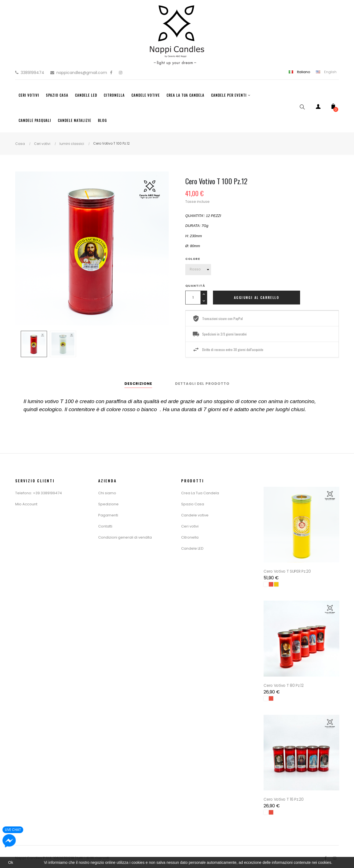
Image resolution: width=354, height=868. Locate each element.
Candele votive (195, 515)
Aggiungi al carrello (257, 297)
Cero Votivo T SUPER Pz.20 (288, 570)
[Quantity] (193, 298)
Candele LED (192, 548)
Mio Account (26, 504)
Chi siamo (107, 493)
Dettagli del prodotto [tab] (202, 384)
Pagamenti (108, 515)
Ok (11, 862)
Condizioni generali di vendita (125, 537)
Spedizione (108, 504)
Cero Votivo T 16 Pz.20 (284, 797)
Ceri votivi (190, 526)
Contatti (105, 526)
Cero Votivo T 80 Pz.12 (284, 683)
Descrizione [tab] (138, 384)
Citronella (190, 537)
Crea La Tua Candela (200, 493)
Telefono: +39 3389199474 (39, 493)
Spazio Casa (193, 504)
